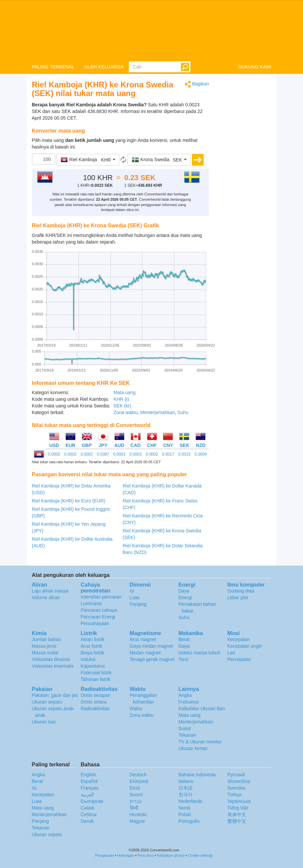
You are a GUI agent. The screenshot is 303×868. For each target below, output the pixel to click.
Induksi (88, 659)
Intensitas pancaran (101, 597)
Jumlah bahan (47, 639)
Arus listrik (92, 646)
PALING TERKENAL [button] (53, 67)
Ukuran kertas (193, 748)
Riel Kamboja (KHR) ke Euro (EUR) (69, 501)
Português (189, 821)
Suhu (183, 412)
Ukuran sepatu (47, 702)
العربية (87, 795)
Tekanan (187, 735)
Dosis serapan (96, 695)
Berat (184, 639)
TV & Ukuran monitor (200, 742)
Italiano (186, 781)
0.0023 (184, 454)
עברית (136, 801)
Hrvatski (138, 814)
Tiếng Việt (238, 808)
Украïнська (239, 801)
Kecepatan (239, 639)
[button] (88, 160)
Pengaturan (105, 855)
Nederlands (191, 801)
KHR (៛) (121, 399)
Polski (185, 814)
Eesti (135, 788)
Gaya (184, 646)
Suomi (136, 795)
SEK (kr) (122, 406)
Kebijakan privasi (171, 855)
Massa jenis (44, 646)
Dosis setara (94, 702)
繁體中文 (237, 821)
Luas (135, 597)
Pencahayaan (95, 623)
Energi (185, 597)
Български (92, 801)
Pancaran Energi (98, 617)
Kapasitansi (93, 666)
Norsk (185, 808)
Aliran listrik (93, 639)
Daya (184, 591)
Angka (185, 695)
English (88, 775)
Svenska (236, 788)
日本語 (186, 788)
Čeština (89, 814)
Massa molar (45, 653)
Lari (231, 653)
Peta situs (145, 855)
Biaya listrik (93, 653)
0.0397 (103, 454)
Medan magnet (145, 653)
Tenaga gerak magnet (152, 659)
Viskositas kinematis (53, 666)
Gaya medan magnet (151, 646)
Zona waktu (125, 412)
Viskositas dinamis (51, 659)
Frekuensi (189, 702)
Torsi (184, 659)
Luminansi (91, 603)
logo (151, 30)
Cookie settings (200, 855)
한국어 (186, 795)
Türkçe (235, 795)
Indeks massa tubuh (199, 653)
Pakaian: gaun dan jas (55, 695)
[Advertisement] (245, 180)
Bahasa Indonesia (197, 775)
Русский (236, 775)
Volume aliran (46, 597)
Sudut (185, 728)
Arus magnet (143, 639)
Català (87, 808)
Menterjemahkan (157, 412)
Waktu (136, 708)
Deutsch (138, 775)
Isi (132, 591)
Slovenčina (239, 781)
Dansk (87, 821)
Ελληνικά (139, 781)
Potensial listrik (96, 673)
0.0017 (168, 454)
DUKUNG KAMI (255, 67)
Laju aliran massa (50, 591)
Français (90, 788)
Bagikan (197, 84)
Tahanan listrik (96, 679)
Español (89, 781)
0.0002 (54, 454)
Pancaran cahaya (99, 610)
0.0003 (119, 454)
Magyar (138, 821)
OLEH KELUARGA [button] (104, 67)
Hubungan (126, 855)
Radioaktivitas (95, 708)
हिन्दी (134, 808)
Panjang (138, 604)
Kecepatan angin (245, 646)
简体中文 (237, 814)
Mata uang (124, 392)
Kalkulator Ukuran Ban (202, 708)
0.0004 (201, 454)
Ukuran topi (44, 722)
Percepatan (239, 659)
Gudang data (241, 591)
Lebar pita (238, 597)
